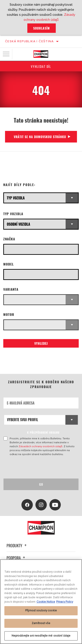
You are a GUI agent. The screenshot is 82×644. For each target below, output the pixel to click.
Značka (9, 239)
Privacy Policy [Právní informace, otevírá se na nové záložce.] (65, 602)
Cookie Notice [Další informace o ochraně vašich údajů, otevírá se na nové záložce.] (46, 602)
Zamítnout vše (41, 623)
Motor (9, 314)
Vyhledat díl (41, 66)
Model (9, 264)
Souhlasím (42, 28)
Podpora (16, 558)
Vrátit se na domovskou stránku (40, 137)
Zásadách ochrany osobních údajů (40, 446)
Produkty (17, 545)
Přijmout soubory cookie (41, 611)
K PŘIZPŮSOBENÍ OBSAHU (43, 432)
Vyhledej (41, 343)
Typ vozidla (13, 214)
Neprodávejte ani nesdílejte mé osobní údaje (41, 636)
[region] (41, 602)
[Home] (41, 54)
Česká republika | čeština (29, 41)
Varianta (11, 289)
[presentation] (40, 467)
